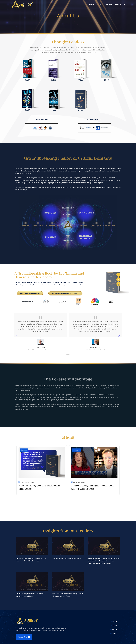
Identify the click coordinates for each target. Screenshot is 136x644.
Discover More (24, 623)
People (109, 5)
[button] (32, 532)
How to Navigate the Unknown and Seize (39, 489)
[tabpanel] (40, 335)
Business (24, 452)
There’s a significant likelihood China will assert (92, 489)
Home (92, 5)
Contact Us (120, 5)
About (100, 5)
